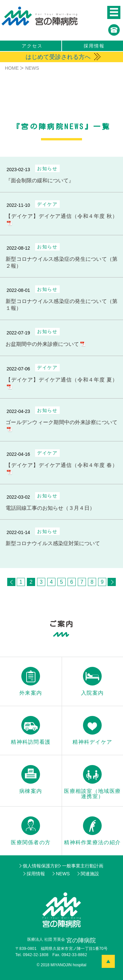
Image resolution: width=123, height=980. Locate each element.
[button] (114, 12)
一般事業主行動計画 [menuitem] (83, 866)
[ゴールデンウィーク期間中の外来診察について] (61, 420)
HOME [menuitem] (12, 68)
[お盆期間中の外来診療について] (61, 338)
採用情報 (94, 46)
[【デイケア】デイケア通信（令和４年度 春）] (61, 463)
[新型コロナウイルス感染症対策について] (61, 537)
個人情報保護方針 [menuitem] (41, 866)
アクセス (32, 46)
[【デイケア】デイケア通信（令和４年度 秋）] (61, 214)
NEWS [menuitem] (63, 874)
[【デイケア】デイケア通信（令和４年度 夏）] (61, 377)
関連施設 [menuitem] (90, 874)
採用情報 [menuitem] (36, 874)
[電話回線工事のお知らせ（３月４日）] (61, 502)
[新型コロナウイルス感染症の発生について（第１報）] (61, 299)
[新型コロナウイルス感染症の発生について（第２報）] (61, 256)
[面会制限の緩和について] (61, 174)
